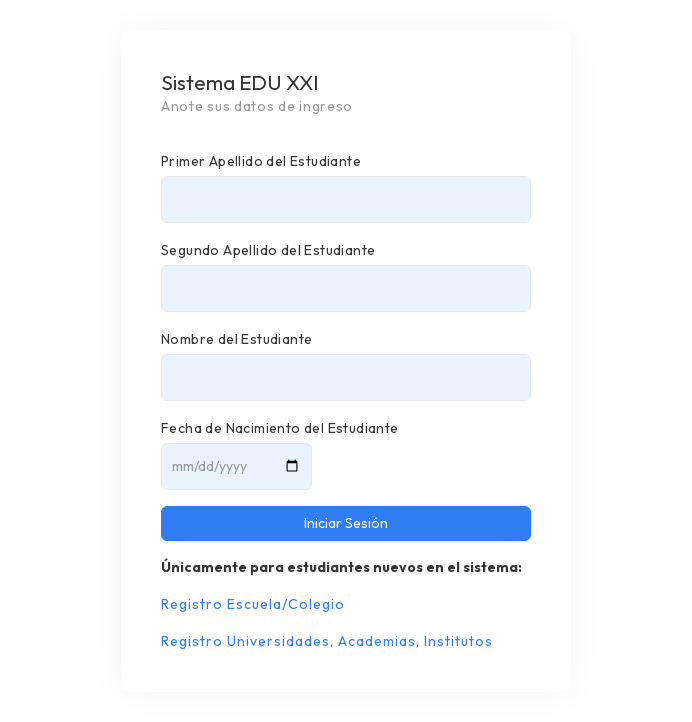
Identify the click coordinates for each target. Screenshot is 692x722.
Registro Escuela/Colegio (253, 604)
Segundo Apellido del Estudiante (268, 250)
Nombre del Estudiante (236, 339)
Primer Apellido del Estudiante (261, 161)
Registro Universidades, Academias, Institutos (327, 641)
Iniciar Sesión (346, 523)
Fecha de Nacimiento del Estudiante (280, 428)
